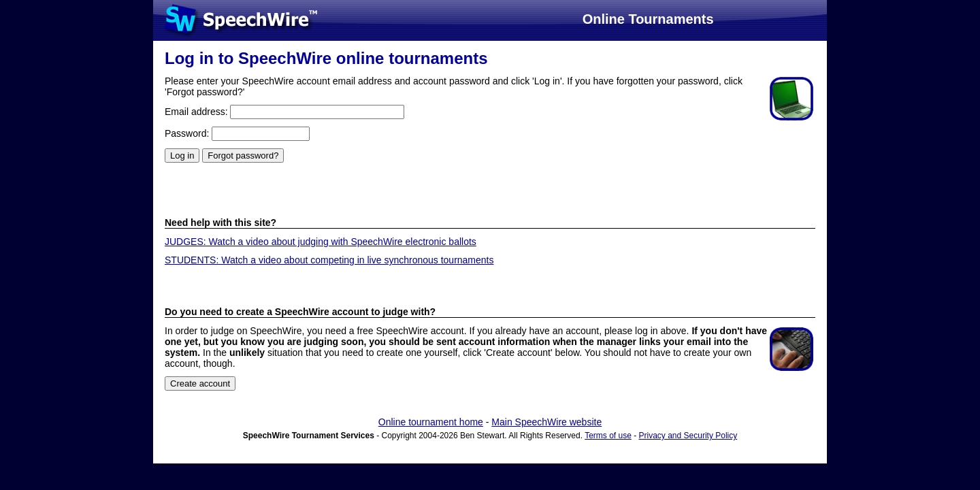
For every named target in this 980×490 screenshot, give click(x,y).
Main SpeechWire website (546, 422)
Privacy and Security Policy (688, 436)
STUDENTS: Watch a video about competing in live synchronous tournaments (329, 260)
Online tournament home (431, 422)
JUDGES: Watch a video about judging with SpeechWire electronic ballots (321, 242)
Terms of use (608, 436)
